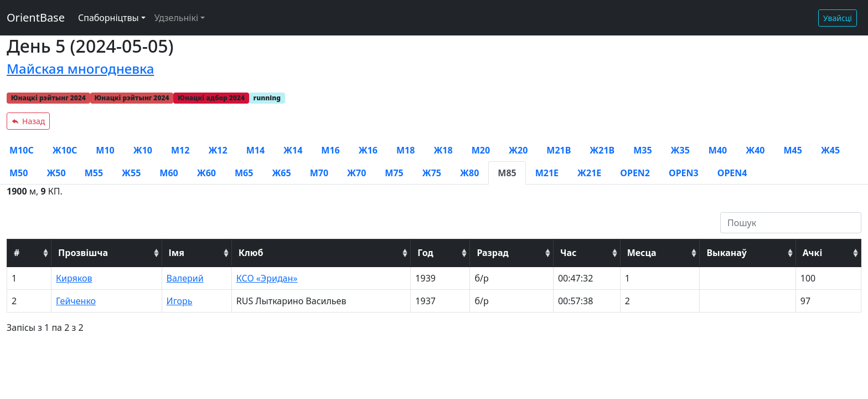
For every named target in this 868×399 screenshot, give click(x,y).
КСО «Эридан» (267, 278)
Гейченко (76, 301)
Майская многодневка (80, 68)
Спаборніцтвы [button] (108, 18)
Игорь (180, 301)
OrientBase (36, 17)
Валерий (185, 278)
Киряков (74, 278)
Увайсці (838, 18)
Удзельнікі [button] (176, 18)
